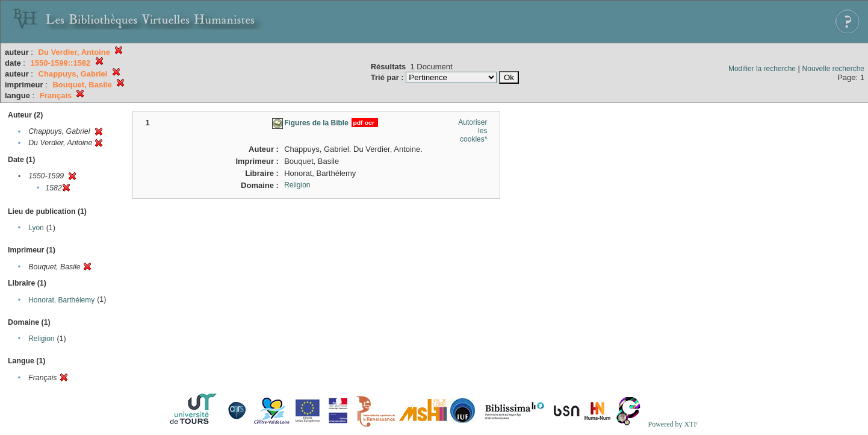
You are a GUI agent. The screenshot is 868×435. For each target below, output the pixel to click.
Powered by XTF (673, 424)
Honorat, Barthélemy (61, 300)
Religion (41, 339)
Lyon (36, 228)
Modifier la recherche (762, 69)
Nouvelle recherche (833, 69)
